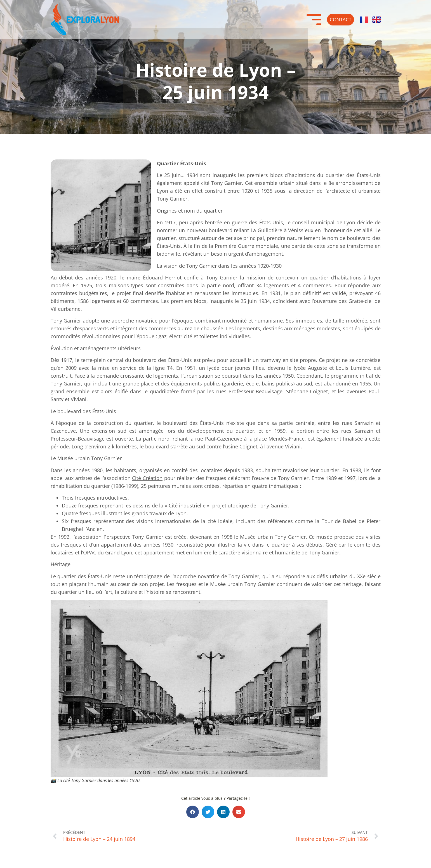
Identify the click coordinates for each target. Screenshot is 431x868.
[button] (193, 812)
